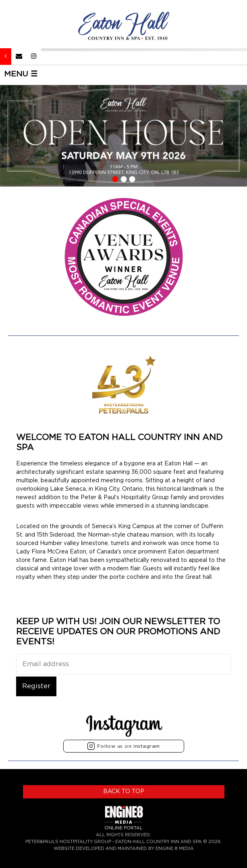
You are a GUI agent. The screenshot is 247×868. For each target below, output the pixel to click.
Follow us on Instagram (123, 746)
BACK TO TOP (124, 792)
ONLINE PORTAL (123, 828)
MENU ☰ (21, 74)
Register (36, 686)
